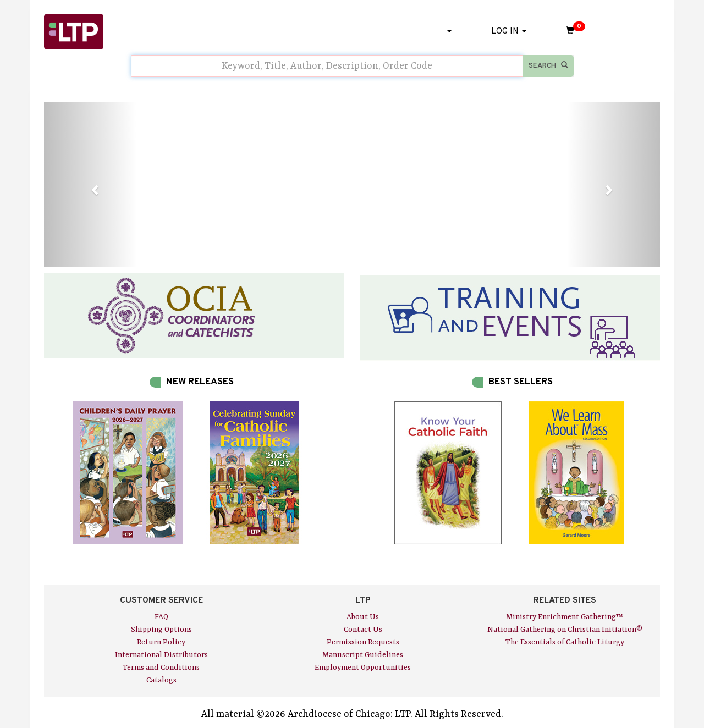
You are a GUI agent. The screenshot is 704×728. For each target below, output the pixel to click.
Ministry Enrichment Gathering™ (565, 617)
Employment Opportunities (363, 668)
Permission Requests (363, 642)
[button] (90, 184)
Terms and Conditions (161, 668)
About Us (363, 617)
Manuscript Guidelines (363, 655)
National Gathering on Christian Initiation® (565, 630)
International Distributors (161, 655)
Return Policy (161, 642)
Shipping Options (161, 630)
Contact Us (363, 630)
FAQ (161, 617)
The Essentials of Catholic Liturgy (565, 642)
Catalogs (161, 680)
